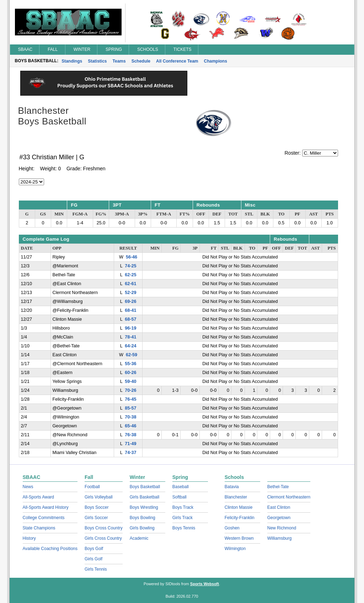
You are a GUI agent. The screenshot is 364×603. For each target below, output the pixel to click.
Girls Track (183, 518)
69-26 (130, 301)
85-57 (130, 408)
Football (92, 487)
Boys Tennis (184, 528)
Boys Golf (94, 549)
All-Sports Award (38, 497)
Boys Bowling (143, 518)
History (29, 538)
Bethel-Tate (278, 487)
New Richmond (282, 528)
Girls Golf (93, 559)
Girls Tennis (96, 569)
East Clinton (279, 507)
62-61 (130, 284)
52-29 (130, 293)
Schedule (141, 61)
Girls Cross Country (103, 538)
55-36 (130, 364)
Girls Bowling (142, 528)
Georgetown (279, 518)
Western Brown (239, 538)
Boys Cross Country (104, 528)
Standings (72, 61)
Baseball (181, 487)
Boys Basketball (145, 487)
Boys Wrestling (144, 507)
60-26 (130, 373)
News (28, 487)
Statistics (97, 61)
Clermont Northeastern (289, 497)
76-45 (130, 399)
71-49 (130, 444)
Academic (139, 538)
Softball (180, 497)
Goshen (232, 528)
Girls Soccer (96, 518)
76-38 (130, 435)
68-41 (130, 310)
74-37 (130, 453)
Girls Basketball (144, 497)
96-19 (130, 328)
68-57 (130, 319)
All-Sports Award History (46, 507)
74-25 (130, 266)
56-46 (132, 257)
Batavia (232, 487)
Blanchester (236, 497)
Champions (216, 61)
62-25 (130, 275)
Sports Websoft (205, 584)
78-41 (130, 337)
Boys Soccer (97, 507)
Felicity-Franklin (240, 518)
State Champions (39, 528)
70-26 (130, 390)
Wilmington (235, 549)
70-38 (130, 417)
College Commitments (44, 518)
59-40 (130, 381)
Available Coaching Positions (50, 549)
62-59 (132, 355)
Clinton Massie (239, 507)
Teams (119, 61)
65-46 (130, 426)
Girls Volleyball (99, 497)
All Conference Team (177, 61)
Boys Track (183, 507)
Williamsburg (280, 538)
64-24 (130, 346)
